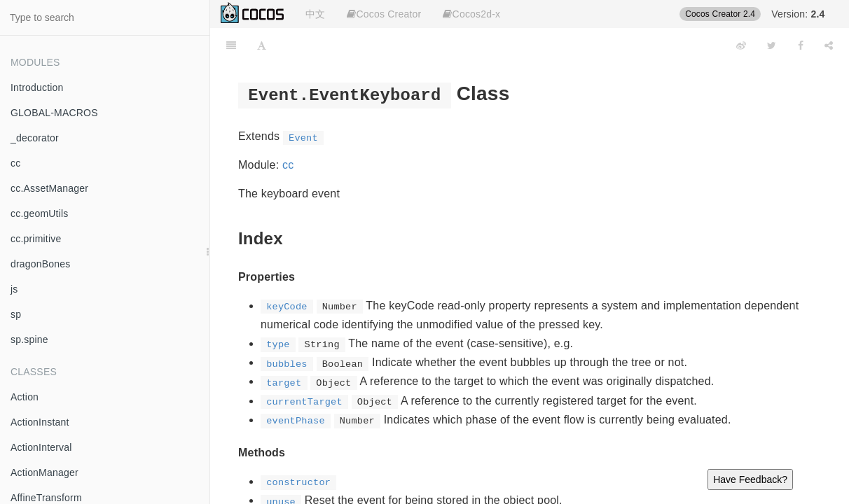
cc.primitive (36, 239)
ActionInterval (41, 447)
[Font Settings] (262, 45)
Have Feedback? (750, 479)
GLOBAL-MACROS (54, 113)
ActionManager (44, 472)
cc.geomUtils (40, 213)
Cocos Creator (384, 14)
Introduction (37, 87)
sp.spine (29, 339)
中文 (315, 14)
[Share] (829, 45)
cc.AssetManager (49, 188)
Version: (798, 14)
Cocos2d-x (471, 14)
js (14, 289)
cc (15, 163)
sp (16, 314)
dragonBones (41, 264)
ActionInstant (40, 422)
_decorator (35, 138)
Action (25, 397)
